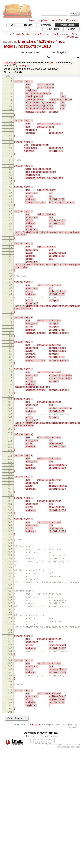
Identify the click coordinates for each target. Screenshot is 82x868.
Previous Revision (21, 34)
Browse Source (67, 25)
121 (10, 539)
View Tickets (53, 29)
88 (11, 410)
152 (10, 649)
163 (10, 692)
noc (61, 41)
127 (10, 560)
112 (10, 506)
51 (11, 258)
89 (11, 414)
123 (10, 546)
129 (10, 568)
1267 (52, 63)
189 (10, 789)
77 (11, 370)
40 (11, 218)
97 (11, 443)
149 (10, 638)
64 (11, 317)
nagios (9, 46)
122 (10, 542)
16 (11, 132)
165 (10, 699)
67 (11, 327)
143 (10, 618)
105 (10, 475)
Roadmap (46, 25)
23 (11, 157)
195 (10, 809)
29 (11, 179)
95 (11, 435)
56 (11, 282)
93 (11, 428)
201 (10, 831)
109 (10, 496)
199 (10, 824)
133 (10, 582)
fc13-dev (47, 41)
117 (10, 525)
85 (11, 399)
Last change (11, 63)
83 (11, 392)
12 (11, 118)
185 (10, 774)
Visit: (50, 57)
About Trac (58, 20)
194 (10, 805)
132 (10, 578)
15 (11, 129)
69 (11, 335)
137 (10, 596)
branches (27, 41)
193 (10, 803)
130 (10, 571)
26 (11, 169)
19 (11, 143)
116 (10, 521)
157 (10, 667)
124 (10, 550)
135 (10, 589)
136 (10, 593)
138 (10, 600)
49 (11, 250)
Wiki (13, 25)
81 (11, 385)
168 (10, 710)
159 (10, 674)
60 (11, 297)
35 (11, 200)
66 (11, 324)
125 (10, 553)
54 (11, 275)
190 (10, 792)
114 (10, 514)
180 (10, 756)
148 (10, 634)
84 (11, 395)
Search (72, 29)
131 (10, 575)
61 (11, 307)
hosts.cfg (27, 46)
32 (11, 189)
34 (11, 196)
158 (10, 671)
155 (10, 660)
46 (11, 239)
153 (10, 653)
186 (10, 778)
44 (11, 233)
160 (10, 681)
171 (10, 720)
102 (10, 464)
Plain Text (30, 856)
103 (10, 467)
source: (10, 41)
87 (11, 406)
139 (10, 603)
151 (10, 646)
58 (11, 289)
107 (10, 482)
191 (10, 796)
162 (10, 688)
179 (10, 752)
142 (10, 614)
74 (11, 360)
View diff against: (65, 52)
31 (11, 185)
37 (11, 207)
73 (11, 356)
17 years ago (20, 65)
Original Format (49, 856)
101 (10, 460)
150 (10, 642)
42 (11, 225)
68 (11, 331)
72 (11, 346)
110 (10, 500)
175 (10, 738)
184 (10, 770)
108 (10, 486)
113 (10, 510)
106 (10, 478)
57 (11, 286)
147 (10, 632)
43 (11, 229)
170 (10, 717)
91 (11, 421)
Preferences (72, 20)
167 (10, 706)
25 (11, 165)
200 (10, 828)
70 (11, 339)
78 (11, 374)
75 (11, 363)
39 (11, 214)
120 (10, 535)
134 (10, 585)
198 (10, 820)
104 (10, 471)
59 (11, 293)
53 (11, 272)
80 (11, 381)
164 (10, 695)
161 (10, 685)
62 (11, 311)
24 (11, 161)
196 (10, 813)
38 (11, 210)
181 (10, 760)
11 (11, 115)
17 (11, 136)
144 (10, 621)
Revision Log (72, 37)
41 (11, 222)
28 (11, 175)
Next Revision (59, 34)
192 (10, 799)
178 (10, 749)
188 (10, 785)
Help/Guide (43, 20)
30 (11, 182)
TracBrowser (34, 844)
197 (10, 817)
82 (11, 389)
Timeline (28, 25)
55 (11, 278)
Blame (75, 34)
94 (11, 431)
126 (10, 556)
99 (11, 453)
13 (11, 122)
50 (11, 254)
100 (10, 457)
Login (32, 20)
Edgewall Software (42, 862)
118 (10, 528)
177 (10, 745)
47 (11, 243)
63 (11, 314)
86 (11, 403)
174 (10, 735)
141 (10, 610)
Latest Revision (41, 34)
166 (10, 703)
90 (11, 418)
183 (10, 767)
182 (10, 764)
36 (11, 204)
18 (11, 140)
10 (11, 111)
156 (10, 663)
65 (11, 320)
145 (10, 625)
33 (11, 193)
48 (11, 247)
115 (10, 517)
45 (11, 235)
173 (10, 728)
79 (11, 378)
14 (11, 126)
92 (11, 424)
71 (11, 342)
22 (11, 154)
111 (10, 503)
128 (10, 564)
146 (10, 628)
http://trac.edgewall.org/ (68, 867)
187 (10, 781)
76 (11, 367)
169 (10, 714)
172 (10, 724)
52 (11, 268)
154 (10, 657)
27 (11, 172)
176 (10, 741)
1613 (46, 46)
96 (11, 439)
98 (11, 450)
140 (10, 607)
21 (11, 151)
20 (11, 147)
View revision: (27, 52)
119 (10, 531)
